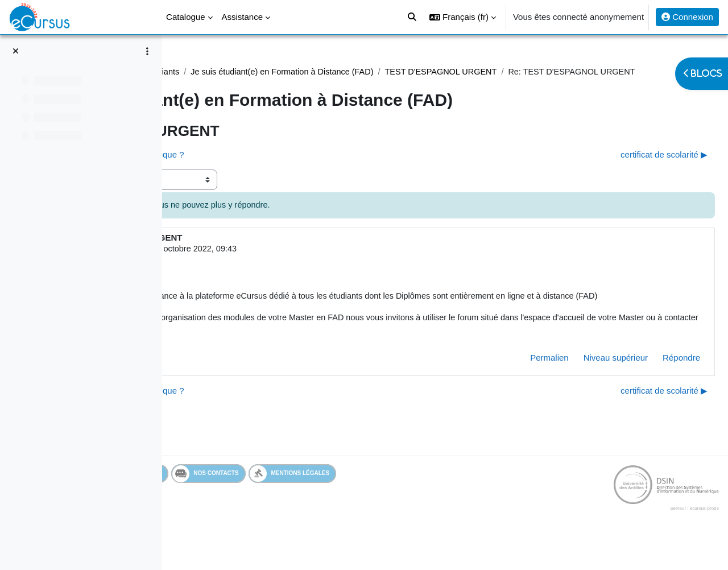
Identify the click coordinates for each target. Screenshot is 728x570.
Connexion (687, 17)
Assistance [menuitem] (243, 17)
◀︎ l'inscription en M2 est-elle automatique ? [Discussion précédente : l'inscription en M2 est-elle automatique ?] (274, 168)
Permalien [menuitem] (522, 387)
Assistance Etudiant (227, 72)
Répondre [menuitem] (654, 387)
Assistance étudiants (315, 72)
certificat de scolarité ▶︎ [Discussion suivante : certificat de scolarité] (637, 168)
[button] (463, 17)
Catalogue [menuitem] (185, 17)
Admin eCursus (263, 263)
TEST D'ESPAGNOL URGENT (259, 85)
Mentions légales (421, 503)
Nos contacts (337, 503)
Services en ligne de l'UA (241, 503)
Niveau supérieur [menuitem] (588, 387)
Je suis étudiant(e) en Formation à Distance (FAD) (460, 72)
